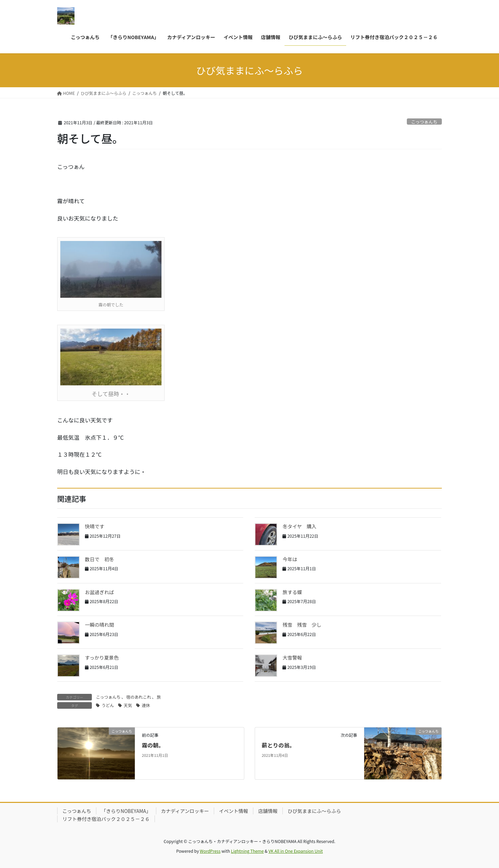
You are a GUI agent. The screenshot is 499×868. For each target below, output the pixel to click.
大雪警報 (292, 657)
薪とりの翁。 (278, 745)
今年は (292, 559)
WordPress (210, 851)
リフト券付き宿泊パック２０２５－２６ (106, 819)
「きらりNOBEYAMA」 (126, 811)
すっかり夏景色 (102, 657)
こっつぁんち (424, 122)
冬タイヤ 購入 (299, 526)
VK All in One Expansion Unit (296, 851)
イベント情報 (234, 811)
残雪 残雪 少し (302, 625)
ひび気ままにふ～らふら (314, 811)
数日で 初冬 (99, 559)
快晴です (95, 526)
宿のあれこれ (139, 697)
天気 (128, 705)
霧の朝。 (153, 745)
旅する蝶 (292, 592)
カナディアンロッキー (185, 811)
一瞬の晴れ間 (99, 625)
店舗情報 (268, 811)
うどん (108, 705)
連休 (146, 705)
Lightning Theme (247, 851)
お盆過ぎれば (99, 592)
